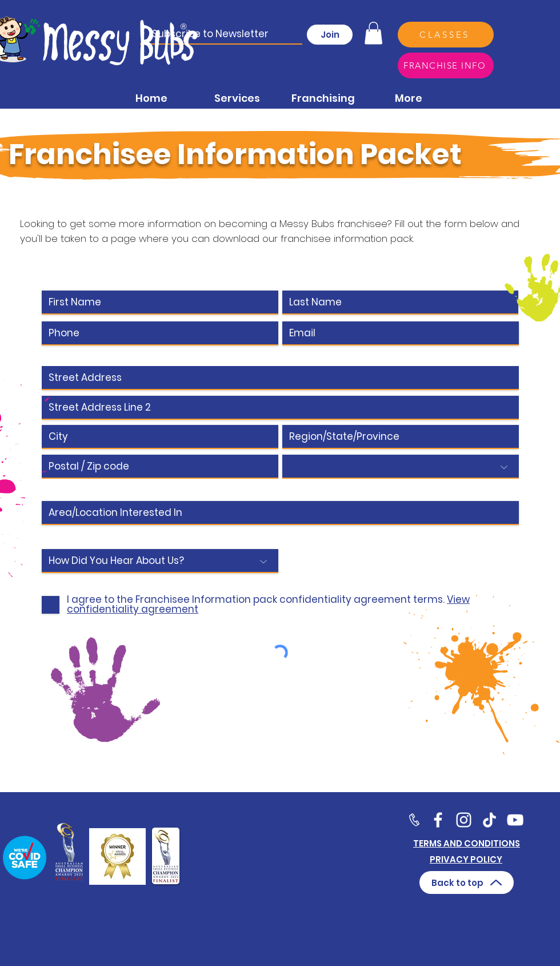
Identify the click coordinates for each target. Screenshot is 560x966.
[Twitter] (464, 820)
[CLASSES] (446, 35)
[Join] (330, 35)
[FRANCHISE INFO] (446, 65)
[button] (373, 33)
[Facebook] (438, 820)
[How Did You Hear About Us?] (160, 561)
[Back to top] (467, 882)
